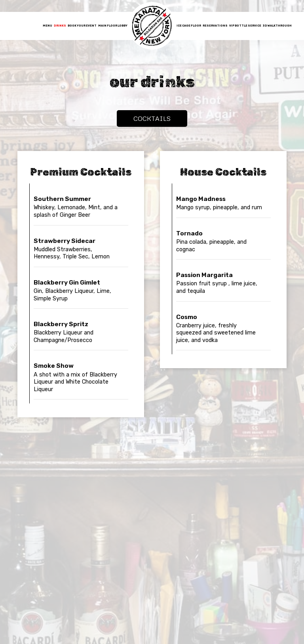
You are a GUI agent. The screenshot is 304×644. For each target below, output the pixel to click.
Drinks (60, 26)
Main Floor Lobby (113, 26)
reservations (215, 26)
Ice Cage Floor (189, 26)
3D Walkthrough (277, 26)
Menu (47, 26)
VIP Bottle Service (245, 26)
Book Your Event (82, 26)
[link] (152, 26)
